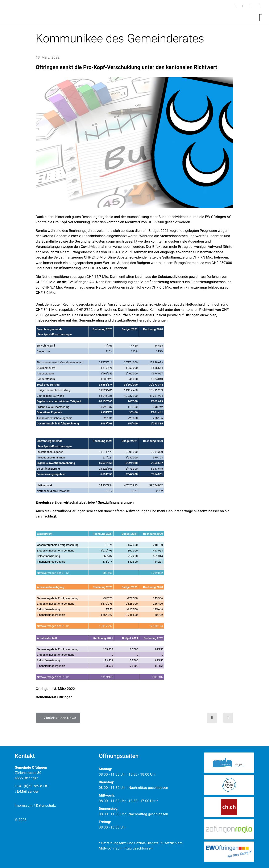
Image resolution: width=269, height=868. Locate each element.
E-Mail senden (27, 791)
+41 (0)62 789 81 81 (32, 786)
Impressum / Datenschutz (35, 805)
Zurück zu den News (58, 718)
